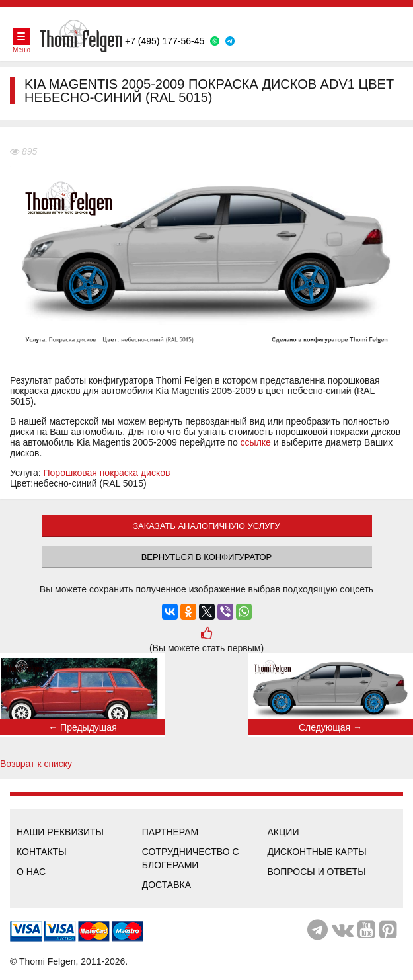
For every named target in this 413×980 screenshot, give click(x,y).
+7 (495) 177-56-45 (165, 41)
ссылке (256, 442)
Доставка (167, 885)
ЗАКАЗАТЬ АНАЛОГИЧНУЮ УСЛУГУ (207, 526)
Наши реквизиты (60, 832)
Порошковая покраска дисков (107, 473)
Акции (283, 832)
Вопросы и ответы (317, 872)
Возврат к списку (36, 764)
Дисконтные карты (317, 852)
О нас (31, 872)
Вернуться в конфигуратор (207, 557)
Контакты (42, 852)
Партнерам (170, 832)
